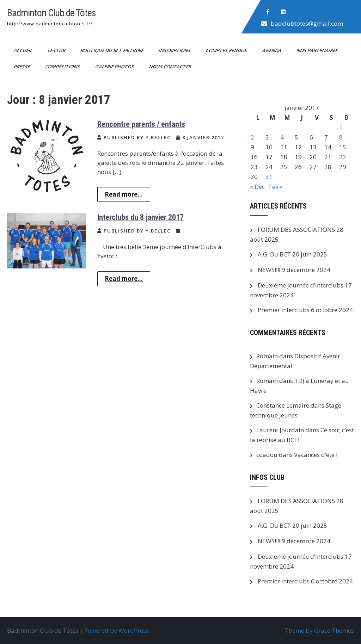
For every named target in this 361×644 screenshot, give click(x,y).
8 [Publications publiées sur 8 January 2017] (341, 137)
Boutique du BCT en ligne (112, 50)
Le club (57, 50)
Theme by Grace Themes (319, 630)
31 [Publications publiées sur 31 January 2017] (269, 177)
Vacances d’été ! (316, 455)
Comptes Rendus (227, 50)
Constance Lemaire (283, 405)
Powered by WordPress (117, 630)
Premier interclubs (284, 310)
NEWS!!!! (269, 270)
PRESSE (22, 67)
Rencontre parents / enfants (141, 124)
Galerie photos (115, 67)
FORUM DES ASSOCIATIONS (296, 230)
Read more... (124, 194)
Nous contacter (171, 67)
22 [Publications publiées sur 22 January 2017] (343, 157)
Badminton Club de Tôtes (51, 13)
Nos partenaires (318, 50)
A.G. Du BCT (274, 254)
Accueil (24, 50)
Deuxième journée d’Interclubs (301, 285)
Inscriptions (175, 50)
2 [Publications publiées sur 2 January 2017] (252, 137)
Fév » (276, 187)
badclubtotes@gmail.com (307, 23)
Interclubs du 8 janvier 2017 (140, 217)
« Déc (257, 187)
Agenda (272, 50)
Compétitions (63, 67)
